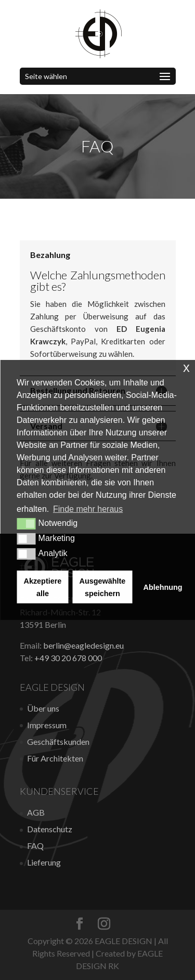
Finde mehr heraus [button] (88, 509)
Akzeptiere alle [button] (43, 587)
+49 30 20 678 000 (68, 658)
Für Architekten (55, 758)
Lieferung (44, 862)
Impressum (47, 725)
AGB (36, 812)
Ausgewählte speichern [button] (103, 587)
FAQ (35, 846)
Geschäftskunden (58, 742)
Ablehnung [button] (163, 587)
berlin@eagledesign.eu (83, 645)
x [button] (186, 367)
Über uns (43, 708)
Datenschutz (50, 829)
